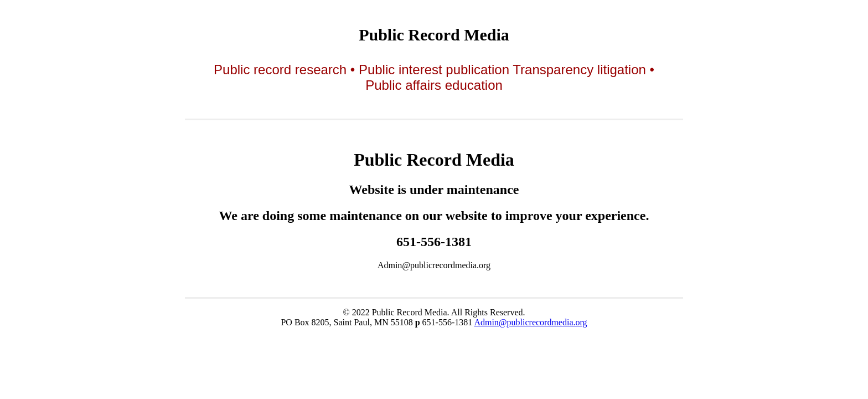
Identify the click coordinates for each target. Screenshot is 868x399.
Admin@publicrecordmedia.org (530, 322)
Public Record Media (434, 35)
